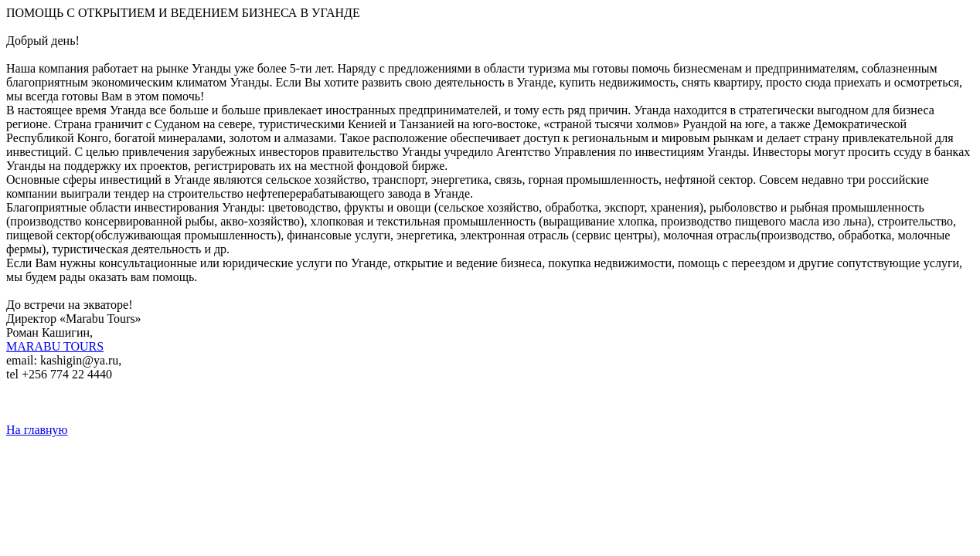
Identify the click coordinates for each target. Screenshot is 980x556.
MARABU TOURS (55, 346)
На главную (37, 430)
